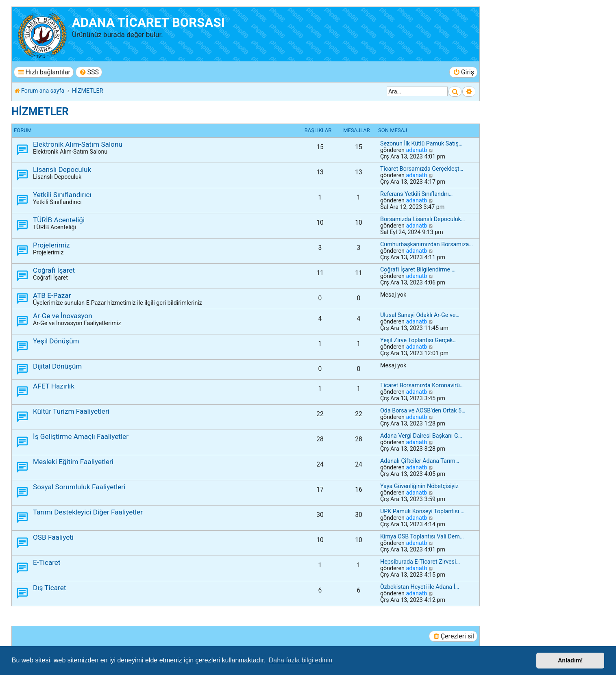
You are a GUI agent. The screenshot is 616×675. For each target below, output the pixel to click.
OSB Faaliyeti (53, 537)
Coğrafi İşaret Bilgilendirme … (418, 269)
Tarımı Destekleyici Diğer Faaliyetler (88, 512)
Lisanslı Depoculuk (62, 169)
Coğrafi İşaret (54, 270)
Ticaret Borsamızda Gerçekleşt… (422, 169)
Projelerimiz (51, 245)
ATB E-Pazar (52, 295)
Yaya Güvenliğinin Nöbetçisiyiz (419, 486)
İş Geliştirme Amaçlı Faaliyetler (81, 436)
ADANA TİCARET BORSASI (148, 23)
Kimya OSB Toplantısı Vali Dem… (422, 536)
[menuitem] (89, 72)
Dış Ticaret (49, 588)
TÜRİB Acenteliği (59, 220)
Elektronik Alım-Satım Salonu (78, 144)
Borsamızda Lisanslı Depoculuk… (422, 219)
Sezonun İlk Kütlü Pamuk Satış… (421, 143)
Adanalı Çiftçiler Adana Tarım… (420, 461)
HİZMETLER (40, 111)
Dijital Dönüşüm (57, 366)
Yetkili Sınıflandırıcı (62, 195)
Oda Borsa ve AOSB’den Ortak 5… (423, 410)
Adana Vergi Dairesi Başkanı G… (421, 436)
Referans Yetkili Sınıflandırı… (416, 194)
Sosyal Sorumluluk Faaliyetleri (79, 487)
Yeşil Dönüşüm (56, 341)
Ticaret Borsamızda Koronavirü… (422, 385)
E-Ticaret (47, 562)
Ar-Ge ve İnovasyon (63, 316)
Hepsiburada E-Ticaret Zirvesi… (420, 562)
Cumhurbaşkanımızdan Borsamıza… (427, 244)
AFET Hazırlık (54, 386)
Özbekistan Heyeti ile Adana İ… (420, 587)
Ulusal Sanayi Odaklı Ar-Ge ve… (420, 315)
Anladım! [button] (570, 660)
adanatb (416, 150)
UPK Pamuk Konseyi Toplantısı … (422, 511)
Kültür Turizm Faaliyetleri (71, 411)
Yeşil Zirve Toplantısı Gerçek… (418, 340)
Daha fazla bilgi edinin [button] (301, 660)
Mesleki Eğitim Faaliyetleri (73, 462)
